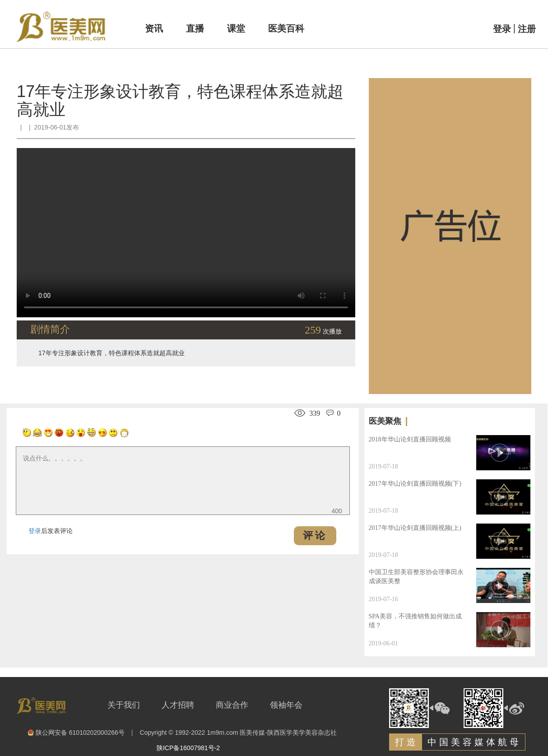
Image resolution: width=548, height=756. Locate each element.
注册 (527, 29)
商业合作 (232, 705)
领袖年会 (286, 705)
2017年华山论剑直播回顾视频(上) (415, 528)
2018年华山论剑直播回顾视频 (410, 439)
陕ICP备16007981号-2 (188, 748)
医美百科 (286, 28)
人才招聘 (178, 705)
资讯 (154, 28)
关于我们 (124, 705)
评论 (315, 536)
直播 (195, 28)
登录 (502, 29)
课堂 (236, 28)
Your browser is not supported (186, 233)
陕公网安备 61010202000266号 (76, 733)
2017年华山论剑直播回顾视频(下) (415, 484)
